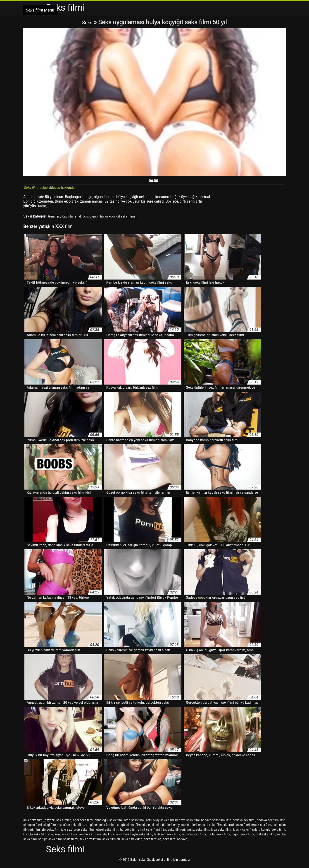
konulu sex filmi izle (93, 837)
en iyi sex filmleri (185, 827)
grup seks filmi (84, 832)
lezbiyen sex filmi (194, 837)
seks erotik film (90, 842)
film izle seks (44, 832)
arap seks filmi (134, 823)
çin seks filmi (33, 827)
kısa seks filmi (221, 832)
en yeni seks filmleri (212, 827)
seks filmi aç (153, 842)
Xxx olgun (95, 219)
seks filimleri (111, 842)
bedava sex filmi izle (271, 823)
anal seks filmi (83, 823)
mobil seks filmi (219, 837)
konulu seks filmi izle (38, 837)
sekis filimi (71, 842)
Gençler (55, 219)
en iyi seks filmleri (159, 827)
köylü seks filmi (141, 837)
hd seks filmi (129, 832)
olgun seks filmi (243, 837)
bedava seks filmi (188, 823)
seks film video (132, 842)
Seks (87, 22)
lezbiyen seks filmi (167, 837)
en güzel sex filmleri (131, 827)
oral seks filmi (266, 837)
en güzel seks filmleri (101, 827)
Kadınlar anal (74, 219)
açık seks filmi (33, 823)
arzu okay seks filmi (160, 823)
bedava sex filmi (244, 823)
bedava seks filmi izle (216, 823)
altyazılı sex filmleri (58, 823)
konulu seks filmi (273, 832)
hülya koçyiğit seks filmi (124, 219)
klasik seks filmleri (246, 832)
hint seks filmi (150, 832)
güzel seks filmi (107, 832)
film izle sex (63, 832)
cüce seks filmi (74, 827)
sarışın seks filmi (50, 842)
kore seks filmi (118, 837)
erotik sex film (261, 827)
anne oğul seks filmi (109, 823)
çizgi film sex (52, 827)
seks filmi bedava (175, 842)
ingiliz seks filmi (198, 832)
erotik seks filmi (239, 827)
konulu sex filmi (66, 837)
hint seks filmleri (173, 832)
